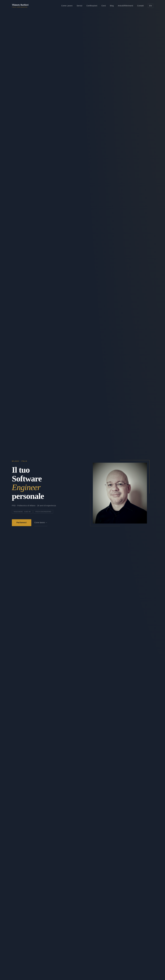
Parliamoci (22, 523)
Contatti (140, 6)
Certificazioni (92, 6)
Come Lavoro (67, 6)
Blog (112, 6)
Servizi (80, 6)
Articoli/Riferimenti (125, 6)
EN (150, 6)
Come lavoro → (41, 523)
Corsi (104, 6)
